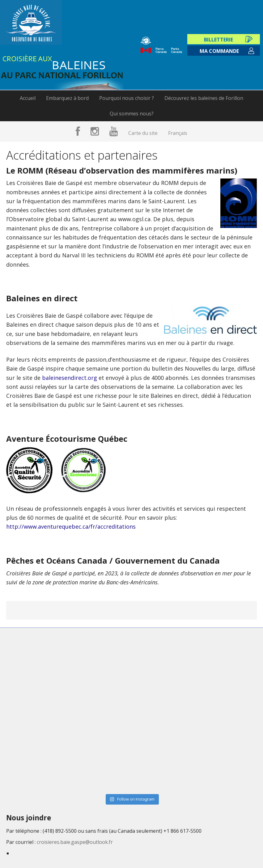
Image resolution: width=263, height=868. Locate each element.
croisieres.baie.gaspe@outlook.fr (75, 842)
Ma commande (219, 51)
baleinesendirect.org (70, 378)
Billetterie (219, 34)
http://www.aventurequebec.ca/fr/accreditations (71, 526)
